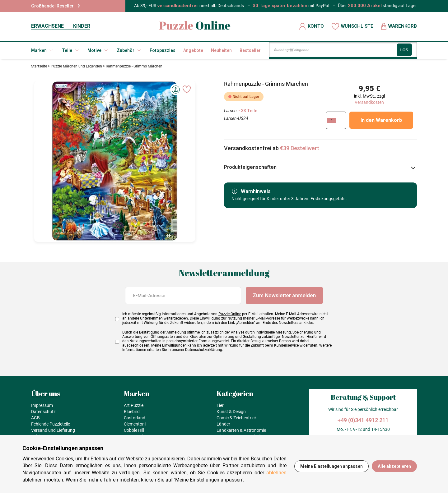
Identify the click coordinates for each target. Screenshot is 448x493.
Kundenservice (286, 345)
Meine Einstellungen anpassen (331, 466)
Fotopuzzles (163, 50)
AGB (35, 418)
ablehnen (276, 473)
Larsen (230, 111)
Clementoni (135, 424)
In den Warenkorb (381, 120)
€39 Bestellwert (300, 148)
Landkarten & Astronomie (241, 430)
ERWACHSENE (47, 26)
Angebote (193, 50)
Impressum (42, 405)
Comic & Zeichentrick (237, 418)
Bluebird (132, 412)
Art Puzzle (134, 405)
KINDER (82, 26)
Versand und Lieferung (53, 430)
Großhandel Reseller (56, 6)
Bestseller (250, 50)
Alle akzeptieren (394, 466)
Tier (220, 405)
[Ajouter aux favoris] (187, 89)
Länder (223, 424)
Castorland (135, 418)
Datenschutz (43, 412)
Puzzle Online (230, 314)
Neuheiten (221, 50)
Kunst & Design (231, 412)
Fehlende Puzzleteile (51, 424)
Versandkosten (369, 102)
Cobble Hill (134, 430)
